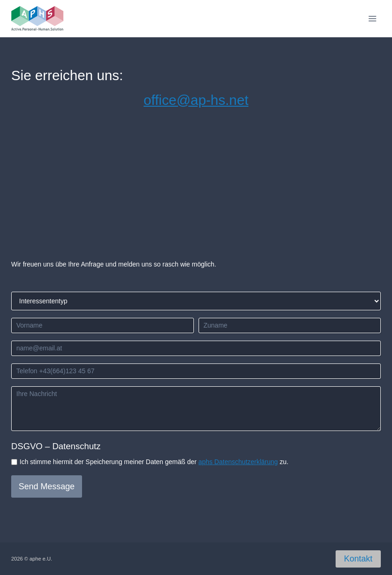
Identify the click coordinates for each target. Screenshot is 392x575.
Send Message (47, 486)
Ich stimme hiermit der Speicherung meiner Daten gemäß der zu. (154, 462)
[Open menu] (372, 18)
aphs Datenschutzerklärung (238, 462)
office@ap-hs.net (196, 100)
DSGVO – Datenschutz (56, 446)
